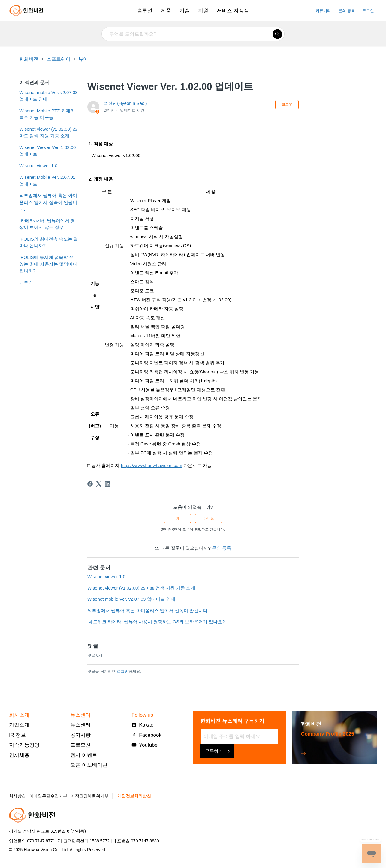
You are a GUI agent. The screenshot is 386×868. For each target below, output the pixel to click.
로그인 (123, 671)
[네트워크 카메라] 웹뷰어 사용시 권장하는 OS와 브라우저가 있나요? (156, 622)
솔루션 (145, 11)
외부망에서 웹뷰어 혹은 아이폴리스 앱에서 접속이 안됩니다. (48, 202)
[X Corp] (99, 484)
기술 (185, 11)
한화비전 (29, 59)
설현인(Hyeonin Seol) (125, 103)
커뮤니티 (323, 11)
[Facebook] (90, 484)
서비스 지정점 (233, 11)
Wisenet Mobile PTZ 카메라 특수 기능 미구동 (47, 114)
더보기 (26, 282)
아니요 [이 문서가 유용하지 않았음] (209, 518)
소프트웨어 (59, 59)
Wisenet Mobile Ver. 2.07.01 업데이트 (47, 181)
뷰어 (83, 59)
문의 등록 (347, 11)
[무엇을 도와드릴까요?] (193, 34)
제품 (166, 11)
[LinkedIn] (107, 484)
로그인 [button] (368, 11)
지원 (203, 11)
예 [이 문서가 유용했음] (177, 518)
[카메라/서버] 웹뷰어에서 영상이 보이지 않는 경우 (47, 224)
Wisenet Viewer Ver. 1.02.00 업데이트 (47, 151)
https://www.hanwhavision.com (152, 465)
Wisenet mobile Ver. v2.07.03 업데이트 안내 (48, 96)
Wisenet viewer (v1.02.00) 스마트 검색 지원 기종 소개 (48, 132)
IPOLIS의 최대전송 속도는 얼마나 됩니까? (49, 242)
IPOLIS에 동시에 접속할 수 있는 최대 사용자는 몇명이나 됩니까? (48, 264)
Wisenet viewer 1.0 (38, 166)
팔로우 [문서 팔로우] (287, 105)
